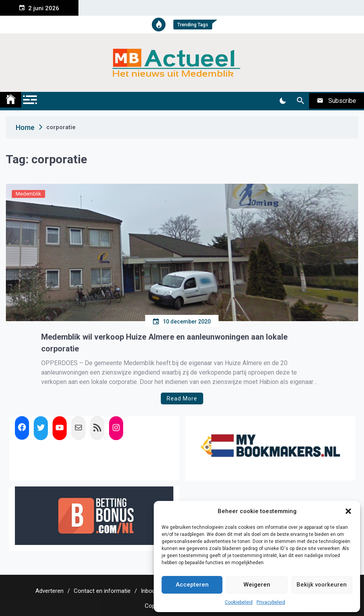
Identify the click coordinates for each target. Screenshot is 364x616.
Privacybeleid (271, 602)
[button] (348, 511)
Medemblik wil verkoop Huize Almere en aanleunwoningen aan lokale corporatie (164, 343)
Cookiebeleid (239, 602)
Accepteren (192, 585)
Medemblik (28, 194)
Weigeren (257, 585)
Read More (182, 398)
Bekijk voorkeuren (322, 585)
